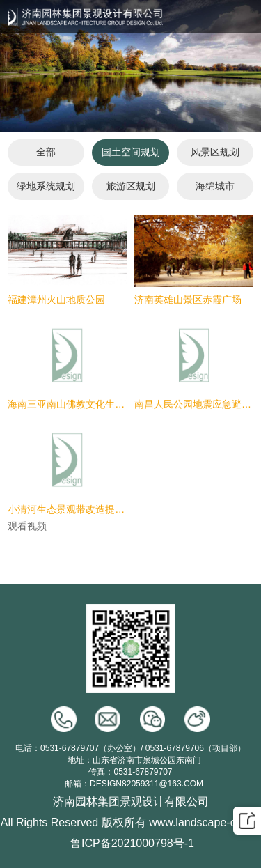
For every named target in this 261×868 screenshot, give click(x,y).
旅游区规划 (131, 186)
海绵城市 (215, 186)
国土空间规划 (131, 152)
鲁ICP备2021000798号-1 (132, 843)
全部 (46, 152)
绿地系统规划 (46, 186)
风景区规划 (215, 152)
